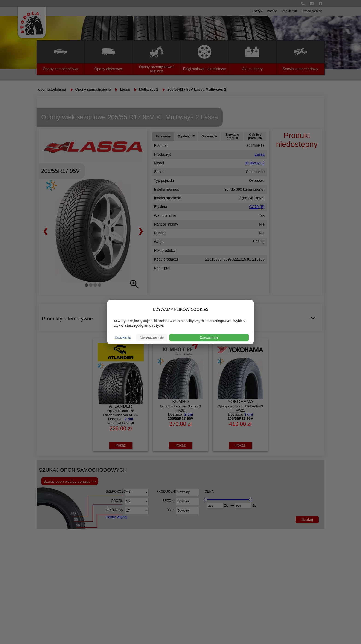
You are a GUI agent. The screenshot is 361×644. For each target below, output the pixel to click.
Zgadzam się (209, 337)
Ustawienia (123, 337)
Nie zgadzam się (152, 337)
